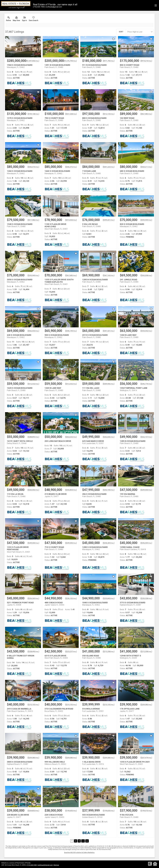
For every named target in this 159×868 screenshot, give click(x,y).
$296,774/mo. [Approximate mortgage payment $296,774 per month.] (146, 384)
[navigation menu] (156, 5)
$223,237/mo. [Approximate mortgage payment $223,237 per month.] (71, 652)
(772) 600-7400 (32, 865)
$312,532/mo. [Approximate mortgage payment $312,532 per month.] (33, 384)
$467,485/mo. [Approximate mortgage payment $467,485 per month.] (146, 114)
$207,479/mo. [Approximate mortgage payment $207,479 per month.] (146, 758)
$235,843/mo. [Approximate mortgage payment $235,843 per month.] (109, 598)
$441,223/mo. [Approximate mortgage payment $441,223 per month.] (109, 167)
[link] (9, 19)
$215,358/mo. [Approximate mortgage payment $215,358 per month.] (109, 652)
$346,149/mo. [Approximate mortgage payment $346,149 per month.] (71, 331)
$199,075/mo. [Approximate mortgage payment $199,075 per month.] (146, 811)
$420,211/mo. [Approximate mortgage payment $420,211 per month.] (146, 167)
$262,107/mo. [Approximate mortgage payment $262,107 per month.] (146, 437)
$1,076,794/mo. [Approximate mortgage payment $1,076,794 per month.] (70, 61)
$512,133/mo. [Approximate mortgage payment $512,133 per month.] (109, 114)
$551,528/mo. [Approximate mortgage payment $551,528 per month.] (71, 114)
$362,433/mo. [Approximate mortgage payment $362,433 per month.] (33, 331)
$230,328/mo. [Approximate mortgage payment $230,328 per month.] (146, 598)
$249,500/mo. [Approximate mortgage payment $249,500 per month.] (146, 490)
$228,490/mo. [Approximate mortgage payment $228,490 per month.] (33, 652)
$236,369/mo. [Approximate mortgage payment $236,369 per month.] (109, 543)
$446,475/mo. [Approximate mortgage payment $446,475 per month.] (33, 167)
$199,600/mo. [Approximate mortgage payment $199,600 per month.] (71, 811)
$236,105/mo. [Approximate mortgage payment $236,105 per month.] (71, 598)
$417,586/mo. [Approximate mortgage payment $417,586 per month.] (33, 220)
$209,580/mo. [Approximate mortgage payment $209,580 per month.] (146, 705)
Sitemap (56, 865)
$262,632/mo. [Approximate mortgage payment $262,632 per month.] (71, 437)
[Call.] (39, 7)
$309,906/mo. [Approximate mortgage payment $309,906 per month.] (109, 384)
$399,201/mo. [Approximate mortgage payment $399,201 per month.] (109, 220)
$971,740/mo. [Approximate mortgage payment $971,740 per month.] (109, 61)
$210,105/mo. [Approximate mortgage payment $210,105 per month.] (33, 705)
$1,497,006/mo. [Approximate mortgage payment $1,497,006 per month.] (33, 61)
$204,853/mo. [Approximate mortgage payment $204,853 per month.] (33, 811)
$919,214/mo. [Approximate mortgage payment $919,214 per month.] (146, 61)
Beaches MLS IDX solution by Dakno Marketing (79, 853)
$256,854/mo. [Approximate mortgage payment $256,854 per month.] (71, 490)
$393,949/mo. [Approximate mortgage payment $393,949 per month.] (146, 220)
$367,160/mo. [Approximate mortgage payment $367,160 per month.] (109, 275)
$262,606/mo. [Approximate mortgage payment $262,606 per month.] (109, 437)
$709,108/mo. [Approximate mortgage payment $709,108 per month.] (33, 114)
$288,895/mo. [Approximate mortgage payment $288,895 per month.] (33, 437)
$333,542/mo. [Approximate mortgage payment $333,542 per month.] (146, 331)
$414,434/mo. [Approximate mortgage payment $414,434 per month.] (71, 220)
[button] (16, 19)
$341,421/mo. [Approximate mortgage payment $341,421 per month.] (109, 331)
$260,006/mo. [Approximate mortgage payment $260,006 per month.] (33, 490)
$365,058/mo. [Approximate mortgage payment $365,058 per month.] (146, 275)
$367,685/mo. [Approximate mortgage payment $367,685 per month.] (71, 275)
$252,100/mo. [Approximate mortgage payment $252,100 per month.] (109, 490)
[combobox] (139, 32)
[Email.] (53, 7)
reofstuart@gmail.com (45, 865)
